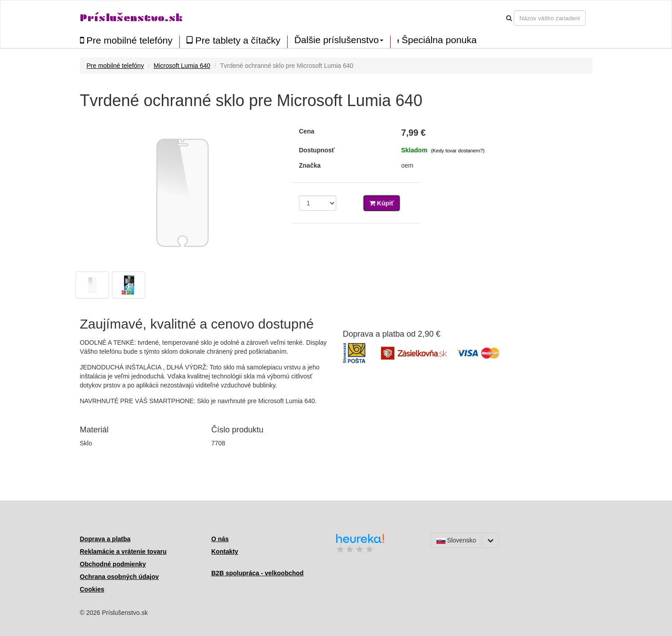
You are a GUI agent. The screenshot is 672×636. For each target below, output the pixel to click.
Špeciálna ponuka (437, 40)
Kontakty (225, 551)
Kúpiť (382, 203)
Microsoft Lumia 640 (182, 66)
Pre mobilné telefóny (126, 40)
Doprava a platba (105, 539)
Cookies (92, 589)
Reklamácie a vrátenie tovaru (123, 551)
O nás (220, 539)
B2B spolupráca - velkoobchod (257, 573)
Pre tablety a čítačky (234, 40)
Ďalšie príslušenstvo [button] (339, 40)
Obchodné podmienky (113, 564)
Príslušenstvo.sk (131, 18)
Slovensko (456, 540)
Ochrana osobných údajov (120, 577)
